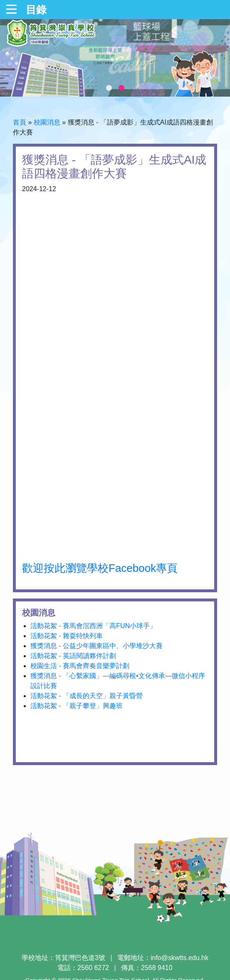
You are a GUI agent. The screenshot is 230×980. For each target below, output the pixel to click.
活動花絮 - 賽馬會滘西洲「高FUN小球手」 (93, 626)
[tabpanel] (115, 58)
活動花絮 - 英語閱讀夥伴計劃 (73, 656)
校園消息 (47, 122)
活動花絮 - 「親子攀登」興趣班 (77, 706)
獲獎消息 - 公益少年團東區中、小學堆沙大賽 (96, 646)
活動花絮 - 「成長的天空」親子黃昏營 (87, 696)
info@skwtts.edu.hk (179, 958)
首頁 (20, 122)
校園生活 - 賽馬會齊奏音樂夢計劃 (80, 666)
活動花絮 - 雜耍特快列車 (67, 636)
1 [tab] (109, 88)
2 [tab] (121, 88)
